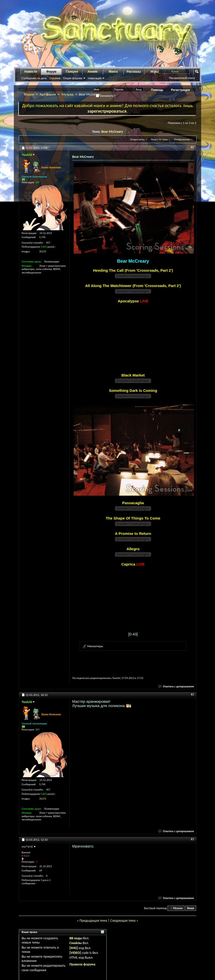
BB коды (76, 938)
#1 (192, 147)
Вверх (191, 908)
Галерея (72, 72)
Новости (31, 72)
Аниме (93, 72)
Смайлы (76, 943)
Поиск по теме (159, 139)
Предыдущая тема (93, 921)
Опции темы (138, 139)
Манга (113, 72)
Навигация (95, 78)
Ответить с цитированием (176, 687)
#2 (192, 694)
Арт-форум (48, 94)
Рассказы (134, 72)
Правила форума (82, 964)
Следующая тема (123, 921)
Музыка (68, 94)
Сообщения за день (34, 78)
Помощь (157, 90)
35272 (43, 251)
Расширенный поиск (182, 78)
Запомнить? (106, 96)
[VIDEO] (75, 953)
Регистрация (180, 90)
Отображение (182, 139)
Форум (51, 72)
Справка (55, 78)
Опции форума (72, 78)
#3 (192, 839)
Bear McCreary (112, 132)
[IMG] (74, 948)
